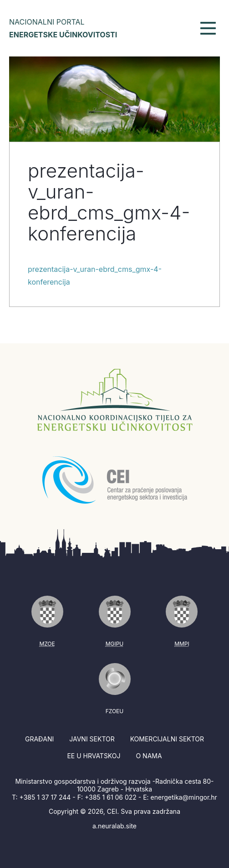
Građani (39, 739)
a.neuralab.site (114, 826)
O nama (149, 756)
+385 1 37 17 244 (45, 797)
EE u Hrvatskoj (94, 756)
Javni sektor (92, 739)
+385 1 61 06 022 (111, 797)
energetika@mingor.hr (184, 797)
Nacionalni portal (63, 28)
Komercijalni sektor (167, 739)
